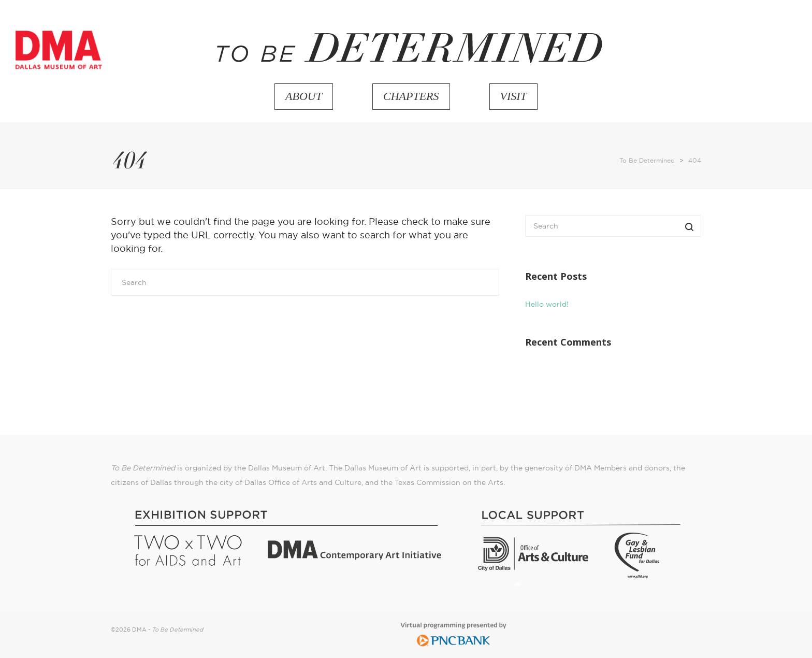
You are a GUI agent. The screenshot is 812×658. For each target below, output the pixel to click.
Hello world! (547, 304)
